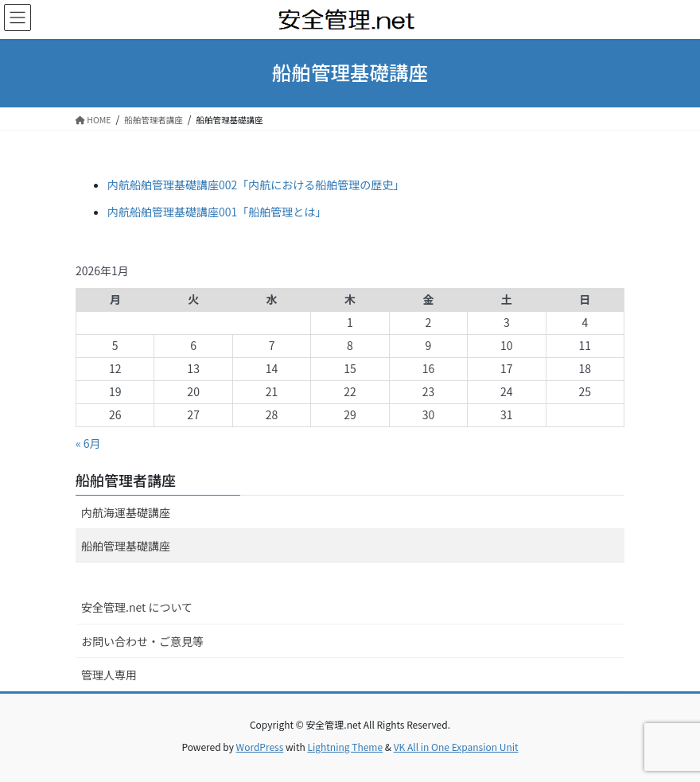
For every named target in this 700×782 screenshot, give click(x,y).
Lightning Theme (345, 747)
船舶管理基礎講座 (126, 546)
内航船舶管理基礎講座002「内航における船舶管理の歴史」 (256, 185)
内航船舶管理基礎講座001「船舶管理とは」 (217, 212)
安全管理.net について (137, 607)
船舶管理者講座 (126, 480)
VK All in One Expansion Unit (456, 747)
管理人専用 (109, 675)
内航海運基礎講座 (126, 512)
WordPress (260, 747)
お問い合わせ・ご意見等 (142, 641)
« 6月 (88, 443)
